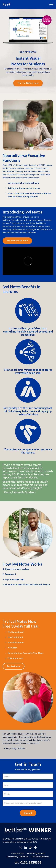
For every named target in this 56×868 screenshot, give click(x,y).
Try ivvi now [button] (14, 666)
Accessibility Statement (18, 857)
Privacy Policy (18, 854)
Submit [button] (28, 813)
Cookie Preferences (41, 857)
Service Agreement (36, 854)
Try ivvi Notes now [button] (28, 83)
